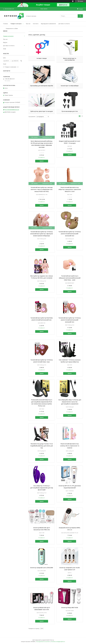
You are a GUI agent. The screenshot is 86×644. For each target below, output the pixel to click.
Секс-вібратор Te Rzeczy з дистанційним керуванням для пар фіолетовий (42, 488)
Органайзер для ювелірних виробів (42, 86)
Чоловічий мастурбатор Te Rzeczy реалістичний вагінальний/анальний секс (70, 234)
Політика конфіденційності (58, 642)
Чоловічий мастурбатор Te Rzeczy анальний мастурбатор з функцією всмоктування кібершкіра (42, 234)
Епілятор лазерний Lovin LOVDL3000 (42, 568)
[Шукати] (80, 16)
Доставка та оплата (64, 24)
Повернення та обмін (12, 28)
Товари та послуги (16, 24)
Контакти (36, 24)
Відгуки (5, 42)
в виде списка (82, 117)
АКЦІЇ (5, 49)
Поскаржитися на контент (43, 642)
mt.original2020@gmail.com (12, 110)
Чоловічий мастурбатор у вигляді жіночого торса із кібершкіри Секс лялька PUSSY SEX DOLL (42, 189)
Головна (5, 24)
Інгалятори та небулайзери (70, 86)
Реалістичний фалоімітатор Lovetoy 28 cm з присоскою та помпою (70, 446)
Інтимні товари (42, 58)
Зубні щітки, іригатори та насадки (42, 111)
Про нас (28, 24)
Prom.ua (52, 640)
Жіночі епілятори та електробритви (70, 59)
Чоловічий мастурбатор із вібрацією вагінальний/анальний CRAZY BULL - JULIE (70, 278)
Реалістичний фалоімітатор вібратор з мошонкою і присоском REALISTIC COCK (70, 189)
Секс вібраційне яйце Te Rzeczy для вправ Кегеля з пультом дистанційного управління (70, 402)
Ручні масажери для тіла (70, 111)
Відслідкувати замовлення (48, 24)
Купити (42, 161)
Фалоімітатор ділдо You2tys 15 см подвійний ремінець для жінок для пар (42, 446)
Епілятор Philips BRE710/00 (70, 608)
